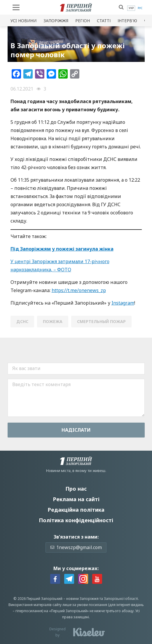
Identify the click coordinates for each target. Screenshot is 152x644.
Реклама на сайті (76, 499)
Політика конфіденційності (76, 520)
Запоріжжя (56, 21)
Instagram (123, 303)
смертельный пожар (101, 321)
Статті (104, 21)
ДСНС (22, 321)
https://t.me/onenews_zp (79, 290)
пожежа (53, 321)
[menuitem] (131, 8)
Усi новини (23, 21)
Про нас (76, 489)
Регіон (83, 21)
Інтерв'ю (127, 21)
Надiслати (76, 430)
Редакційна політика (76, 510)
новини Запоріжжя (82, 599)
